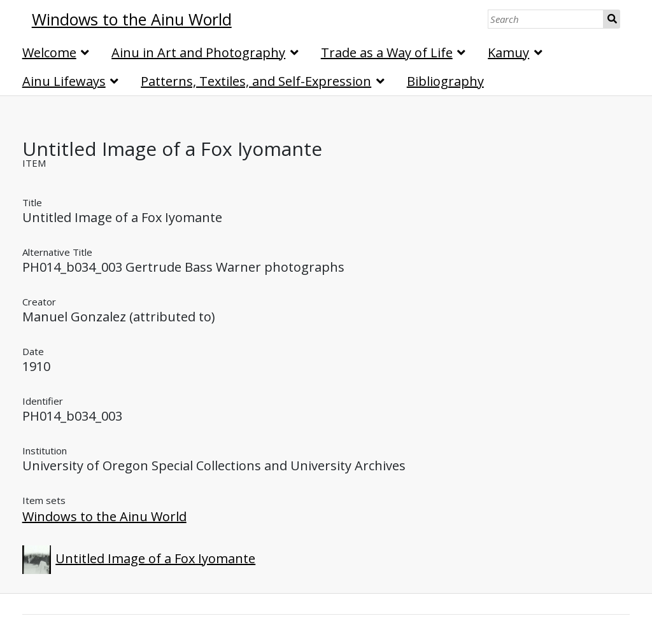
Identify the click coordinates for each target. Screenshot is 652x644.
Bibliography (445, 81)
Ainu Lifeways (64, 81)
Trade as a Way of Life (387, 52)
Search (612, 19)
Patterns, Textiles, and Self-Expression (256, 81)
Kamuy (508, 52)
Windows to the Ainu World (104, 516)
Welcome (49, 52)
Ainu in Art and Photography (198, 52)
